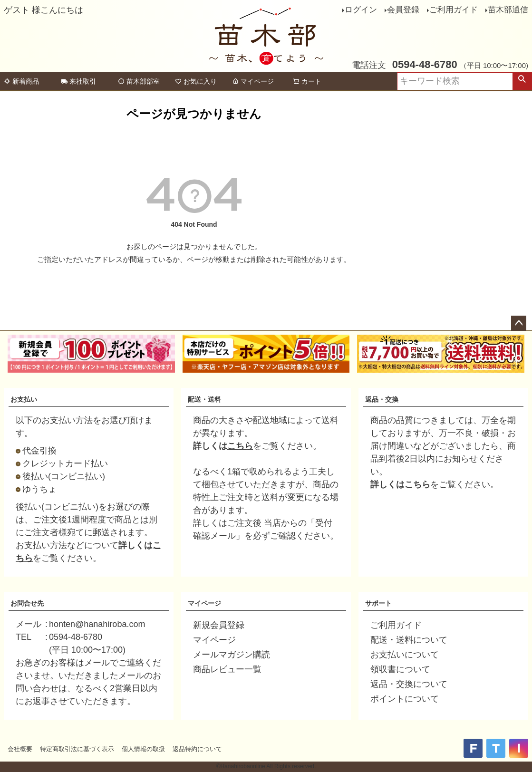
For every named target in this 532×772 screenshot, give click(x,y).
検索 (522, 81)
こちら (240, 446)
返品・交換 (382, 399)
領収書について (400, 669)
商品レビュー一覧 (227, 669)
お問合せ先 (27, 603)
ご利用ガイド (454, 10)
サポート (378, 603)
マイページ (253, 81)
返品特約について (197, 749)
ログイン (361, 10)
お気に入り (196, 81)
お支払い (24, 399)
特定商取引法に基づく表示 (77, 749)
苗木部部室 (139, 81)
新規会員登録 (219, 625)
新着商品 (21, 81)
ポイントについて (405, 699)
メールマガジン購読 (232, 655)
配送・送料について (409, 640)
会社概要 (20, 749)
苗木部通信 (508, 10)
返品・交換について (409, 684)
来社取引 (78, 81)
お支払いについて (405, 655)
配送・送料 (204, 399)
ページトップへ (519, 323)
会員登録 (403, 10)
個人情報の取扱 (143, 749)
